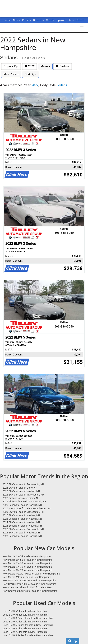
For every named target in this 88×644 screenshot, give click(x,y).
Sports (50, 20)
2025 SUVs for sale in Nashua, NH (21, 515)
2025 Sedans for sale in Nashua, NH (22, 519)
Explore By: (11, 66)
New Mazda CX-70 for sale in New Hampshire (27, 570)
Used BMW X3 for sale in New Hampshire (25, 611)
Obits (71, 20)
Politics (27, 20)
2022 (30, 66)
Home (7, 20)
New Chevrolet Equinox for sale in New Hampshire (30, 591)
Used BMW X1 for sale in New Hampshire (25, 622)
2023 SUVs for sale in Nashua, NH (21, 533)
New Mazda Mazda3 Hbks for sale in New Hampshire (31, 574)
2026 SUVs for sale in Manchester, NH (23, 495)
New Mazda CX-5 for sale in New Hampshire (27, 556)
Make (45, 66)
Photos (80, 20)
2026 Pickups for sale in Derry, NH (21, 498)
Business (39, 20)
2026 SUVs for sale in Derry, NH (20, 488)
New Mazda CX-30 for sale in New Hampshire (27, 567)
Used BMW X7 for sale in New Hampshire (25, 628)
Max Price (11, 74)
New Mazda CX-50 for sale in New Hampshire (27, 560)
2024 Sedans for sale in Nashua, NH (22, 526)
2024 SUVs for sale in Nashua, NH (21, 522)
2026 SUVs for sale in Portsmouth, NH (23, 484)
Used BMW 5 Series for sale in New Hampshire (28, 625)
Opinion (61, 20)
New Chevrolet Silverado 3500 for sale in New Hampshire (27, 588)
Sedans (62, 66)
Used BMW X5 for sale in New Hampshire (25, 615)
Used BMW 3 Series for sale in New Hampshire (28, 618)
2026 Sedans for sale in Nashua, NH (22, 505)
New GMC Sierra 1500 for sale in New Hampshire (29, 581)
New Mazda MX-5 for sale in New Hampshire (27, 577)
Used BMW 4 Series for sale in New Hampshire (28, 635)
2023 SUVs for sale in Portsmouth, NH (23, 529)
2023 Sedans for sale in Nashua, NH (22, 536)
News (16, 20)
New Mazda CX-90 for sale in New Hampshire (27, 563)
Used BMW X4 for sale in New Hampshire (25, 632)
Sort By (30, 74)
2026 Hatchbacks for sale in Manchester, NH (27, 508)
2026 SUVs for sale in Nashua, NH (21, 491)
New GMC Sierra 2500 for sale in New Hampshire (29, 584)
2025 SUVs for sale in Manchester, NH (23, 512)
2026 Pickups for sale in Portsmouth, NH (24, 502)
